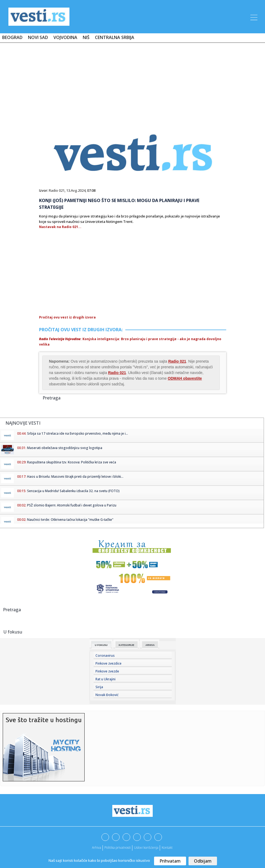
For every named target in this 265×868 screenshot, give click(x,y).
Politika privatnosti (118, 848)
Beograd (12, 37)
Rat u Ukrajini (106, 679)
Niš (86, 37)
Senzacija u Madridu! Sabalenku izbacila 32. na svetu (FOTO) (73, 491)
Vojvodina (65, 37)
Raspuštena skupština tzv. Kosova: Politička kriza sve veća (72, 462)
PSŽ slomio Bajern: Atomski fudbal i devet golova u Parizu (72, 505)
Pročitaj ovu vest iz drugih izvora (67, 317)
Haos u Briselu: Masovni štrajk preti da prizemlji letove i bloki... (75, 477)
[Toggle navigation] (253, 17)
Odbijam (203, 861)
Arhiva (150, 645)
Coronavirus (105, 656)
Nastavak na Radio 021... (60, 227)
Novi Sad (38, 37)
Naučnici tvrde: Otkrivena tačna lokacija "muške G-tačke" (70, 520)
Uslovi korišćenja (146, 848)
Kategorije (127, 645)
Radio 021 (57, 190)
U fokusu (101, 645)
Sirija (99, 687)
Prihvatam (170, 861)
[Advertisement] (133, 83)
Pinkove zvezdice (108, 663)
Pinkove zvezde (107, 671)
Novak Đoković (107, 695)
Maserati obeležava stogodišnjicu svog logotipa (65, 448)
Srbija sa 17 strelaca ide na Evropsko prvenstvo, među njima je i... (78, 433)
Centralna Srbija (115, 37)
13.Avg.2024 (76, 190)
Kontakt (167, 848)
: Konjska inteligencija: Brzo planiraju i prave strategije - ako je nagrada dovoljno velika (130, 342)
